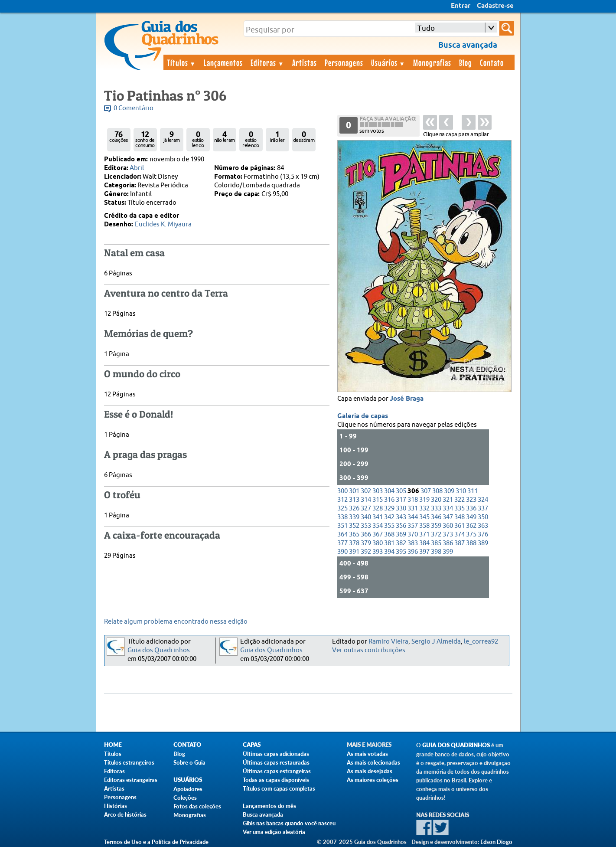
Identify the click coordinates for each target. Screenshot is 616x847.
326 (354, 509)
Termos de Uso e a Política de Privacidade (156, 842)
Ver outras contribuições (369, 650)
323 (471, 500)
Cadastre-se (495, 6)
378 (354, 543)
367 (378, 535)
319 (424, 500)
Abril (137, 168)
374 (460, 535)
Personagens (344, 62)
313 (354, 500)
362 (471, 526)
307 (426, 491)
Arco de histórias (125, 814)
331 (413, 509)
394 (389, 552)
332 (424, 509)
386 (448, 543)
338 (342, 517)
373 (448, 535)
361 (460, 526)
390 (342, 552)
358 (424, 526)
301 (354, 491)
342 (389, 517)
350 (483, 517)
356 (401, 526)
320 (436, 500)
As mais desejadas (370, 771)
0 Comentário (134, 108)
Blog (466, 62)
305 (401, 491)
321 (448, 500)
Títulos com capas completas (279, 788)
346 (436, 517)
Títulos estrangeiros (129, 762)
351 (342, 526)
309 (449, 491)
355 (389, 526)
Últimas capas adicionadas (276, 754)
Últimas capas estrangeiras (277, 771)
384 (424, 543)
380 (378, 543)
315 (378, 500)
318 (413, 500)
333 (436, 509)
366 (366, 535)
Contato (492, 62)
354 (378, 526)
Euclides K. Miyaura (163, 224)
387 (460, 543)
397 (424, 552)
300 (342, 491)
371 (424, 535)
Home (113, 745)
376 (483, 535)
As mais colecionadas (373, 762)
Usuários (388, 62)
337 (483, 509)
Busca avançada (263, 814)
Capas (252, 745)
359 (436, 526)
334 (448, 509)
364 (342, 535)
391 (354, 552)
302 (366, 491)
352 (354, 526)
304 (389, 491)
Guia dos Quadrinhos (159, 650)
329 (389, 509)
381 (389, 543)
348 (460, 517)
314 (366, 500)
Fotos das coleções (197, 806)
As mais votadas (367, 754)
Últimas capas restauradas (276, 762)
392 (366, 552)
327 (366, 509)
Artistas (305, 62)
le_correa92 (481, 642)
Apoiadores (188, 789)
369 (401, 535)
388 (471, 543)
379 (366, 543)
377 (342, 543)
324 (483, 500)
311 (473, 491)
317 (401, 500)
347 (448, 517)
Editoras (267, 62)
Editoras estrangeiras (131, 780)
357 (413, 526)
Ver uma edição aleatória (274, 832)
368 (389, 535)
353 (366, 526)
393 (378, 552)
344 (413, 517)
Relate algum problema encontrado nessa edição (176, 622)
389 (483, 543)
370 (413, 535)
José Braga (407, 399)
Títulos (182, 62)
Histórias (116, 806)
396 (413, 552)
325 (342, 509)
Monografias (432, 62)
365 (354, 535)
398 (436, 552)
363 (483, 526)
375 (471, 535)
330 (401, 509)
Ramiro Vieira (388, 642)
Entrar (461, 6)
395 (401, 552)
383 (413, 543)
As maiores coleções (373, 780)
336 (471, 509)
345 (424, 517)
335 (460, 509)
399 (448, 552)
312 (342, 500)
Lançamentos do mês (269, 806)
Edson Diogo (496, 842)
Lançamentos (223, 62)
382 (401, 543)
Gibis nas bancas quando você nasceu (289, 823)
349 (471, 517)
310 (461, 491)
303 (378, 491)
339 (354, 517)
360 (448, 526)
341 (378, 517)
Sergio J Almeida (436, 642)
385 (436, 543)
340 (366, 517)
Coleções (185, 798)
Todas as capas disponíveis (276, 780)
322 (460, 500)
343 (401, 517)
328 (378, 509)
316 (389, 500)
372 (436, 535)
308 (437, 491)
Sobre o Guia (189, 762)
